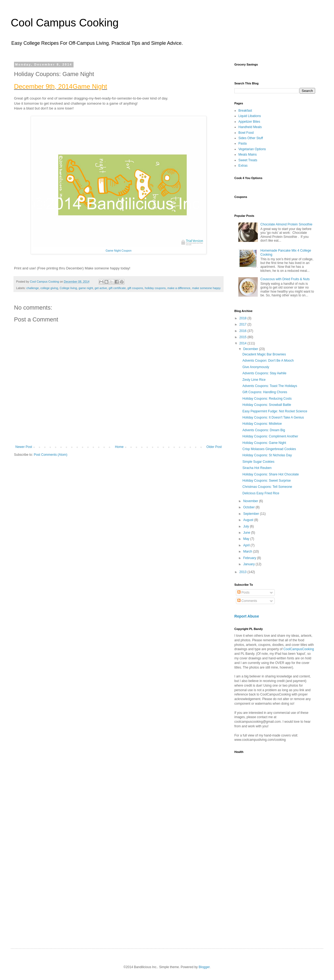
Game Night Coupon (119, 251)
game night (86, 288)
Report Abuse (247, 616)
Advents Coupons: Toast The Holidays (270, 386)
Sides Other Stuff (251, 138)
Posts (243, 592)
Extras (243, 166)
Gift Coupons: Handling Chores (265, 392)
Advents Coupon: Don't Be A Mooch (268, 361)
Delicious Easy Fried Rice (261, 493)
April (247, 545)
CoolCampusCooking (299, 649)
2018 (243, 318)
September (252, 514)
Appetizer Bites (249, 122)
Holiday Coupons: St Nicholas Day (267, 455)
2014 (243, 343)
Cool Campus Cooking (65, 23)
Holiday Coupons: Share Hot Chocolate (271, 474)
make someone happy (206, 288)
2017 (243, 324)
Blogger (204, 967)
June (247, 533)
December (251, 349)
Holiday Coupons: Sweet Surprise (267, 481)
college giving (49, 288)
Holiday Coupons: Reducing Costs (267, 399)
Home (119, 447)
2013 (243, 572)
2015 (243, 337)
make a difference (179, 288)
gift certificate (117, 288)
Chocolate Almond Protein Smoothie (286, 224)
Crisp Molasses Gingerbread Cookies (269, 449)
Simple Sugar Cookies (258, 462)
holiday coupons (155, 288)
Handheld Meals (250, 127)
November (251, 501)
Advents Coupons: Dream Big (264, 430)
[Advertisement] (253, 850)
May (247, 539)
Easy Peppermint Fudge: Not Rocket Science (275, 411)
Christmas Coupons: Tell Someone (267, 487)
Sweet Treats (248, 160)
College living (68, 288)
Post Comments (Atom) (51, 455)
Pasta (243, 143)
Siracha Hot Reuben (257, 468)
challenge (33, 288)
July (247, 526)
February (250, 558)
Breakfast (245, 111)
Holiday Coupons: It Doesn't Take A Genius (273, 417)
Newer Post (24, 447)
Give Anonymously (256, 367)
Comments (247, 601)
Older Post (214, 447)
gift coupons (135, 288)
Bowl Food (246, 133)
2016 (243, 331)
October (249, 507)
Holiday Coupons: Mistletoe (262, 424)
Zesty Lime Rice (254, 380)
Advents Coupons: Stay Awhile (264, 373)
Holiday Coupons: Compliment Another (270, 436)
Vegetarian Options (252, 149)
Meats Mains (248, 155)
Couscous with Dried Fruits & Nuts (285, 279)
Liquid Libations (250, 116)
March (248, 551)
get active (101, 288)
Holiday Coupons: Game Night (264, 443)
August (249, 520)
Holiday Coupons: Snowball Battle (267, 405)
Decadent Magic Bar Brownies (264, 354)
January (249, 564)
